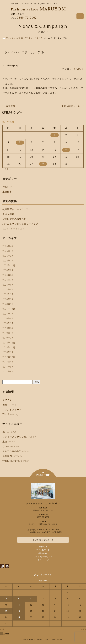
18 (19, 611)
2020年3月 (8, 323)
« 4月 (2, 629)
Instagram (2, 566)
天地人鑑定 (8, 214)
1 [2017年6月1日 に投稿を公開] (54, 135)
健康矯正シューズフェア (16, 209)
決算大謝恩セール (71, 106)
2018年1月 (8, 352)
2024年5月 (8, 285)
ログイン (7, 400)
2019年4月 (8, 333)
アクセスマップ (43, 550)
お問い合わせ (43, 553)
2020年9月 (8, 319)
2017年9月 (8, 362)
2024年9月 (8, 270)
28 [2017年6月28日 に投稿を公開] (43, 164)
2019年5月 (8, 328)
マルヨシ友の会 (16, 451)
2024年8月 (8, 275)
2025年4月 (8, 251)
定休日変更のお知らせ (14, 219)
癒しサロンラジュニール (43, 540)
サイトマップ (43, 560)
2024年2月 (8, 299)
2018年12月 (9, 343)
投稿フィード (10, 405)
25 (19, 617)
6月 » (84, 629)
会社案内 (12, 456)
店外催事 (10, 106)
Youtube (7, 566)
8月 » (8, 169)
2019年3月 (8, 338)
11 (19, 605)
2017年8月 (8, 367)
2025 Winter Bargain (13, 229)
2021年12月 (9, 309)
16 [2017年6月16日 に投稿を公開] (66, 150)
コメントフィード (12, 410)
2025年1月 (8, 261)
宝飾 (9, 442)
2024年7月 (8, 280)
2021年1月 (8, 314)
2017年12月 (9, 357)
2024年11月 (9, 265)
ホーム (9, 432)
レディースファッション (20, 437)
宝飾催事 (7, 192)
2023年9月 (8, 304)
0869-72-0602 (27, 18)
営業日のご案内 (16, 461)
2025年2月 (8, 256)
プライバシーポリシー (43, 557)
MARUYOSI (39, 9)
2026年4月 (8, 246)
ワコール (11, 446)
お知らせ (79, 69)
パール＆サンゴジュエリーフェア (20, 224)
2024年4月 (8, 290)
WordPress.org (10, 414)
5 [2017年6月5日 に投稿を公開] (20, 142)
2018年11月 (9, 347)
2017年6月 (8, 372)
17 (6, 611)
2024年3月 (8, 294)
